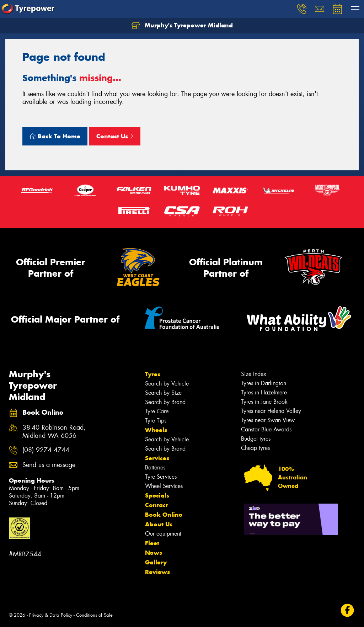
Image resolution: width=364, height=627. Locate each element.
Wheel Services (164, 486)
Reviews (157, 572)
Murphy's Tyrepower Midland (182, 26)
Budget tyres (256, 439)
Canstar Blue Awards (266, 429)
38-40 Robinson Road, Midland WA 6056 (54, 432)
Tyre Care (157, 411)
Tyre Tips (156, 421)
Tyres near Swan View (268, 420)
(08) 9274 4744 (46, 450)
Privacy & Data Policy (51, 615)
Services (157, 458)
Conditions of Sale (94, 615)
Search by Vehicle (167, 384)
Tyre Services (161, 477)
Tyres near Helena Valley (271, 411)
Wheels (156, 430)
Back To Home (55, 136)
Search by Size (163, 393)
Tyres (153, 374)
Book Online (164, 515)
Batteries (155, 467)
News (154, 553)
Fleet (152, 543)
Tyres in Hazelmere (264, 392)
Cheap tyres (255, 448)
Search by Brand (165, 402)
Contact (156, 505)
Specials (157, 495)
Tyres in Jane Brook (264, 402)
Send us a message (49, 465)
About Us (159, 524)
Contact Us (115, 136)
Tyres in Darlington (264, 383)
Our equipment (163, 534)
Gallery (156, 562)
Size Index (254, 374)
